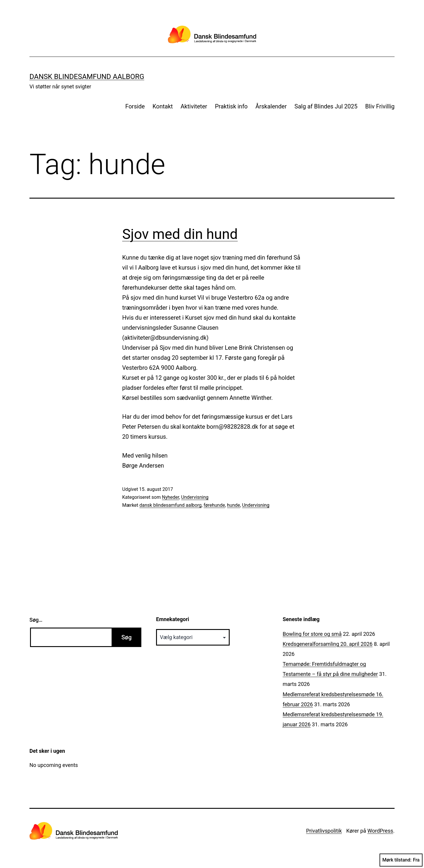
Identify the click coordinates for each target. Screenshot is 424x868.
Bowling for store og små (312, 634)
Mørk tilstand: (401, 860)
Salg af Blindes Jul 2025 (326, 106)
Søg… (36, 620)
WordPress (380, 831)
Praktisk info (231, 106)
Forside (135, 106)
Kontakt (163, 106)
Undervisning (195, 497)
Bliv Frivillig (380, 106)
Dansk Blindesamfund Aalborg (87, 77)
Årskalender (271, 106)
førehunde (214, 505)
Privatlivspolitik (324, 831)
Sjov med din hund (180, 234)
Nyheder (170, 497)
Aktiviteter (194, 106)
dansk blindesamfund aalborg (171, 505)
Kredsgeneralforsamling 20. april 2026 (328, 644)
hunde (233, 505)
